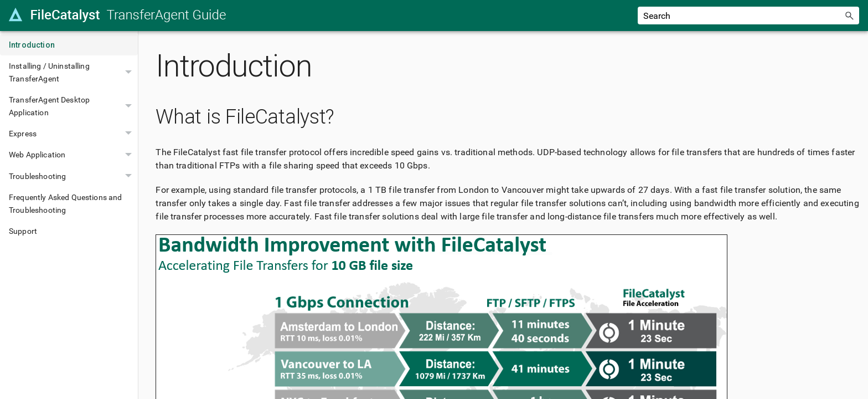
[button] (849, 16)
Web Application (73, 155)
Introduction (32, 45)
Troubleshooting (73, 176)
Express (73, 134)
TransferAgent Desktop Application (73, 106)
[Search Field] (748, 16)
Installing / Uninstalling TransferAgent (73, 72)
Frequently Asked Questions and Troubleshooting (66, 203)
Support (23, 231)
